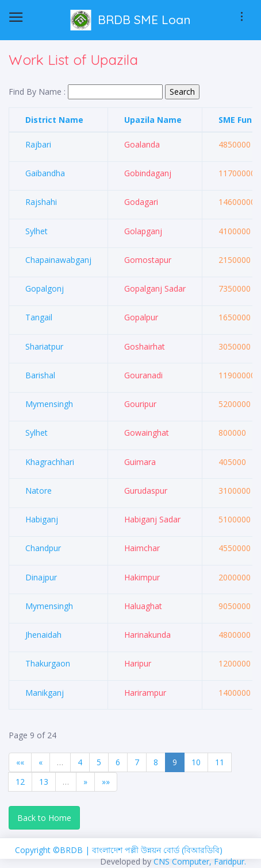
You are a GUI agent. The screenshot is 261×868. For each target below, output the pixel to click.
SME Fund (238, 120)
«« (20, 762)
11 (220, 762)
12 (20, 782)
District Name (54, 120)
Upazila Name (153, 120)
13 (44, 782)
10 (196, 762)
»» (106, 782)
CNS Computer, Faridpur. (200, 861)
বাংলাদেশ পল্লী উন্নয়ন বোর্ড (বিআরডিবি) (157, 850)
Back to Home (44, 818)
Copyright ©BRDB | (53, 850)
